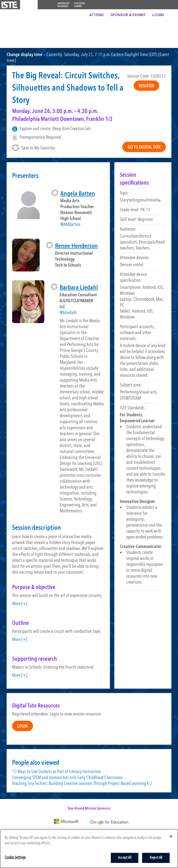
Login (158, 15)
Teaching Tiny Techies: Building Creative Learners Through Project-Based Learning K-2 (82, 784)
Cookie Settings (15, 858)
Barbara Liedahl (79, 288)
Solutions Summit (80, 5)
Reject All (156, 858)
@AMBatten (70, 225)
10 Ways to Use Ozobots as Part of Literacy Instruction (57, 772)
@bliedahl (68, 313)
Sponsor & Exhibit (128, 15)
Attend (96, 15)
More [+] (20, 604)
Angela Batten (78, 194)
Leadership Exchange (64, 5)
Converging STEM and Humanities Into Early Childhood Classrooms (68, 778)
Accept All (125, 858)
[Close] (171, 836)
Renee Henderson (76, 246)
